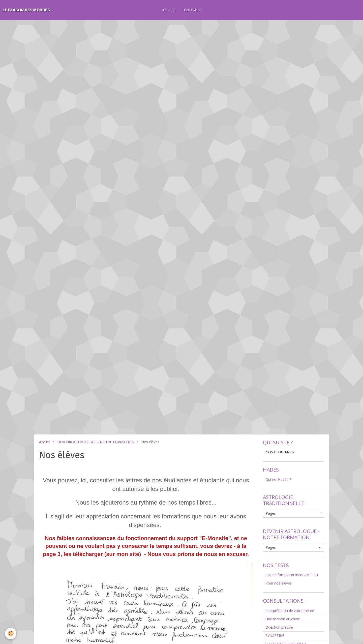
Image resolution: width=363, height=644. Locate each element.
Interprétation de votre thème (290, 611)
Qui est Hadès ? (278, 479)
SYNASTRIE (275, 636)
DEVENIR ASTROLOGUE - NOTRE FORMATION (96, 442)
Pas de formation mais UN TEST (292, 575)
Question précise (279, 627)
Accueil (45, 442)
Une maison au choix (283, 619)
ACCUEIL (169, 10)
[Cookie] (11, 634)
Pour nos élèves (279, 583)
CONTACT (192, 10)
